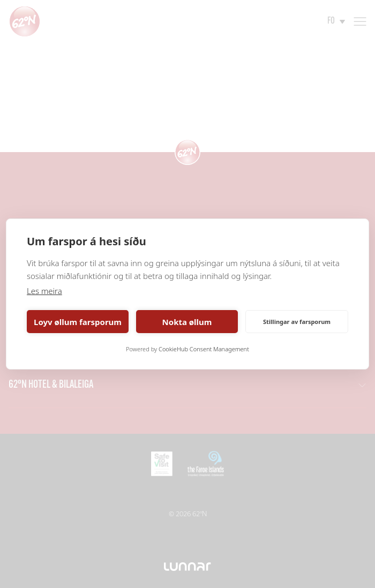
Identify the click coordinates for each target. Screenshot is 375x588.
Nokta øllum (187, 322)
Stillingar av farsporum (297, 322)
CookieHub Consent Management (204, 349)
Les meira (44, 291)
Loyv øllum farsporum (78, 322)
